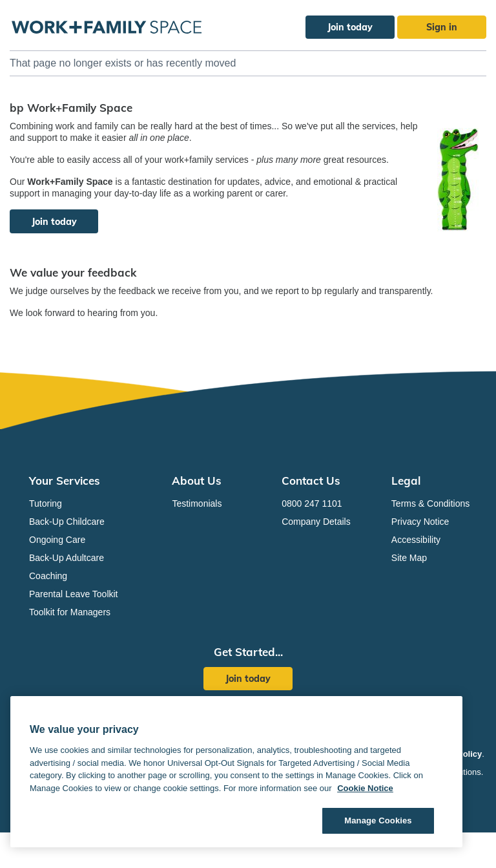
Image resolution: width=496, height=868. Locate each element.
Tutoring (46, 503)
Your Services (65, 481)
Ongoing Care (57, 540)
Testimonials (197, 503)
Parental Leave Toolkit (74, 594)
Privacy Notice (420, 522)
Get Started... (248, 652)
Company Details (316, 522)
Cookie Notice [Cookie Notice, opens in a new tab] (365, 788)
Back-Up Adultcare (67, 558)
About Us (197, 481)
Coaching (48, 576)
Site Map (409, 558)
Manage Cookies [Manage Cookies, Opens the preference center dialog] (378, 820)
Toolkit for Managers (70, 612)
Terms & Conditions (430, 503)
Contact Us (311, 481)
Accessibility (416, 540)
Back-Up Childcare (67, 522)
